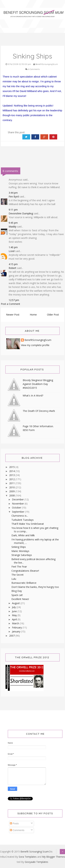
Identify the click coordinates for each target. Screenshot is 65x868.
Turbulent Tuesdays (23, 520)
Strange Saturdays (22, 555)
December (18, 499)
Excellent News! (20, 599)
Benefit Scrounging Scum (35, 852)
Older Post (53, 315)
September (18, 512)
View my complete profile (35, 345)
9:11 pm (13, 210)
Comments (17, 830)
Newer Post (13, 315)
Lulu (14, 579)
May (15, 615)
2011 (12, 483)
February (17, 627)
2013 (12, 475)
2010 (12, 487)
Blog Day (17, 591)
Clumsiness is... (20, 516)
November (18, 504)
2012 (12, 479)
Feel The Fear (19, 567)
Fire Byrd (14, 197)
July (14, 607)
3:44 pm (13, 193)
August (16, 603)
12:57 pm (14, 300)
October (17, 508)
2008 (12, 495)
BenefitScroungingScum (38, 340)
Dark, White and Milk (23, 535)
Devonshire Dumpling (21, 213)
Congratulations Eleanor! (25, 571)
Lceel (12, 251)
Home (33, 315)
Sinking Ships (19, 547)
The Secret (18, 575)
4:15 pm (13, 264)
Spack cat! (17, 595)
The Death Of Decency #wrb (39, 411)
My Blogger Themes (54, 857)
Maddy (12, 227)
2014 (12, 471)
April (15, 619)
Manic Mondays (20, 551)
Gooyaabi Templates (36, 862)
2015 (12, 467)
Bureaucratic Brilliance (24, 583)
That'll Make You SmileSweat (28, 524)
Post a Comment (10, 304)
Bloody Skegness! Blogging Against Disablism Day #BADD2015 (38, 384)
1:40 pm (13, 247)
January (16, 631)
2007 (12, 636)
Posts (14, 823)
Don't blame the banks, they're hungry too (35, 587)
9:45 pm (13, 223)
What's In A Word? (33, 396)
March (16, 623)
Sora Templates (28, 857)
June (15, 611)
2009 (12, 491)
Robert (12, 268)
